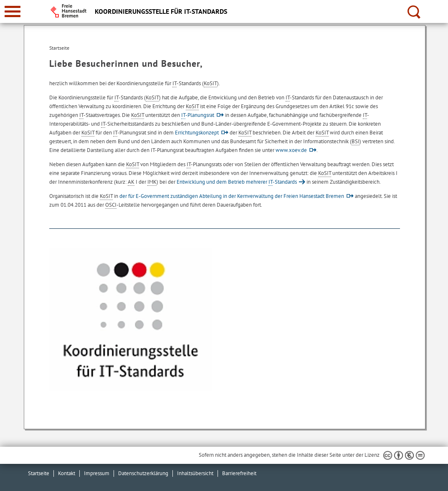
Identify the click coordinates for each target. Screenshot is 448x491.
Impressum (97, 473)
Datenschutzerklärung (143, 473)
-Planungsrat (198, 115)
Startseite (39, 473)
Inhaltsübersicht (195, 473)
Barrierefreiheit (239, 473)
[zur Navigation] (13, 11)
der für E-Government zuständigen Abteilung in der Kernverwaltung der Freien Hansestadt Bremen (232, 196)
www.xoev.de (291, 150)
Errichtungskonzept (197, 133)
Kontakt (67, 473)
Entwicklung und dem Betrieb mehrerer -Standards (237, 182)
